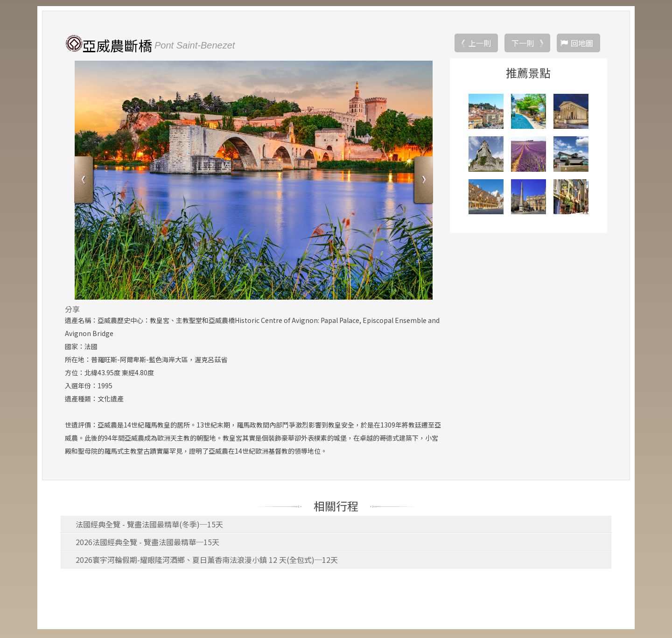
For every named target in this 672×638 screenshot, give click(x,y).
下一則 (523, 44)
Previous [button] (85, 182)
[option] (254, 182)
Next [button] (423, 182)
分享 (72, 310)
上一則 (480, 44)
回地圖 (582, 44)
